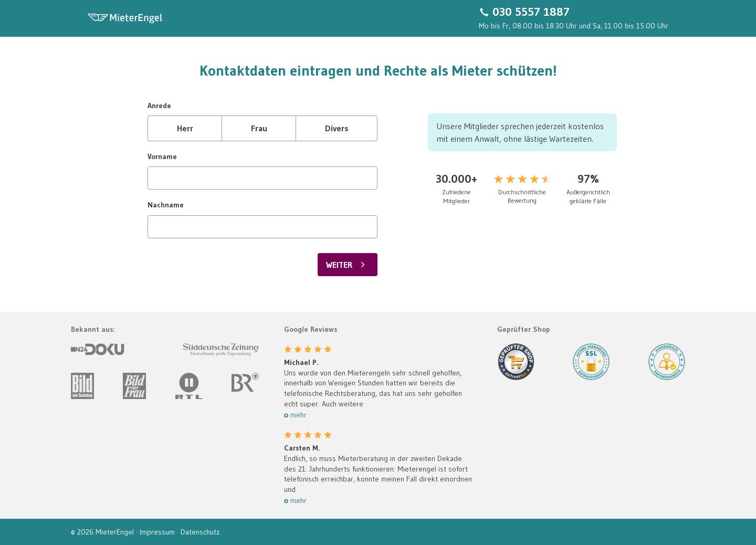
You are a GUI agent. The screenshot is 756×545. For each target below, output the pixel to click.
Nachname (166, 205)
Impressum (158, 532)
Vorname (162, 156)
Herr (185, 128)
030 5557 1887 (531, 12)
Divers (337, 128)
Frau (259, 128)
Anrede (159, 106)
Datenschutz (200, 532)
